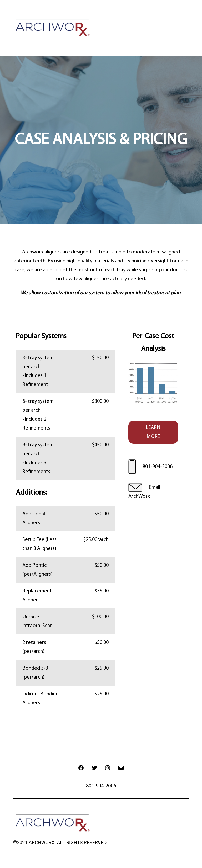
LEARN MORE (153, 432)
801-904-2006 (158, 467)
